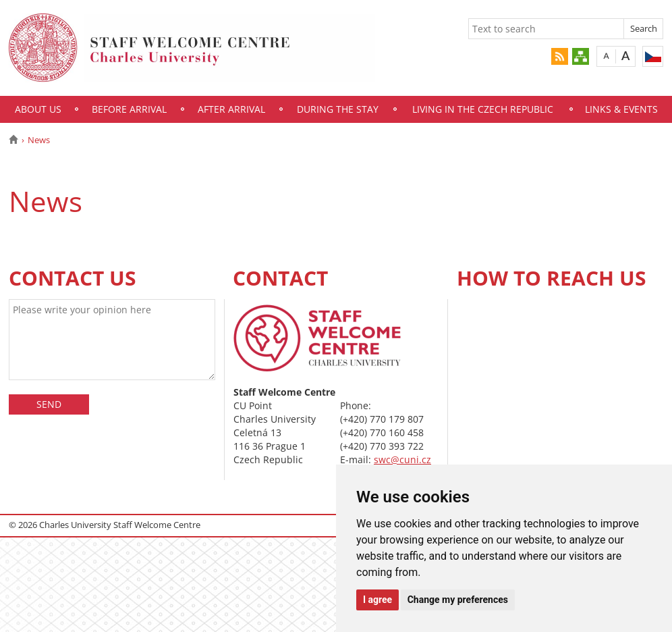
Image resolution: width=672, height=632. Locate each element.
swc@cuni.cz (402, 459)
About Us (38, 109)
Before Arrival (129, 109)
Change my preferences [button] (458, 600)
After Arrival (231, 109)
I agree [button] (377, 600)
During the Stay (338, 109)
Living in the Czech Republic (483, 109)
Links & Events (621, 109)
